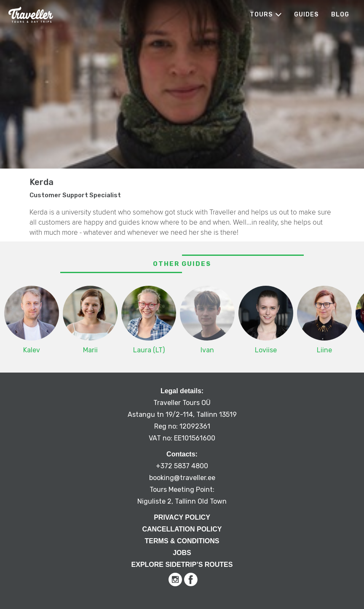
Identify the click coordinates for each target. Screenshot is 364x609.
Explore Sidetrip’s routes (182, 565)
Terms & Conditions (182, 541)
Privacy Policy (182, 517)
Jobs (182, 553)
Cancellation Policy (182, 529)
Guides (306, 15)
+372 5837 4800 (182, 466)
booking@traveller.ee (182, 478)
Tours (261, 15)
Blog (340, 15)
